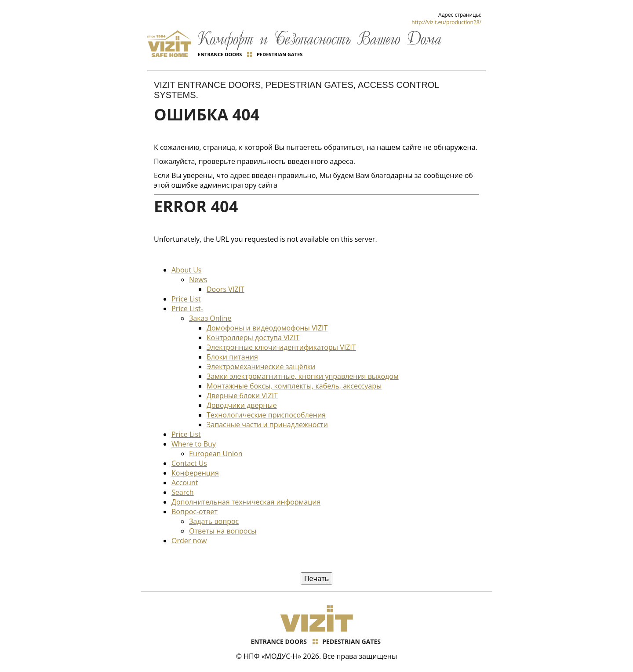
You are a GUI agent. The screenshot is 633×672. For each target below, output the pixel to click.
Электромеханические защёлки (261, 367)
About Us (187, 270)
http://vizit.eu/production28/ (446, 22)
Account (185, 483)
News (198, 280)
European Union (216, 454)
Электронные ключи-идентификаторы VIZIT (281, 347)
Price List (186, 299)
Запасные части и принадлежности (267, 425)
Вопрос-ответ (195, 512)
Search (183, 492)
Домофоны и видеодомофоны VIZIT (267, 328)
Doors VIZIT (226, 289)
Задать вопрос (214, 521)
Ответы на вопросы (223, 531)
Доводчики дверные (242, 405)
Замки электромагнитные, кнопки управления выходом (303, 376)
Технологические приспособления (266, 415)
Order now (189, 541)
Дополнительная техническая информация (246, 502)
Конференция (195, 473)
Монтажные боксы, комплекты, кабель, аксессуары (294, 386)
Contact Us (189, 463)
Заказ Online (210, 318)
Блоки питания (232, 357)
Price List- (187, 309)
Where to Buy (194, 444)
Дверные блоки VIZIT (242, 396)
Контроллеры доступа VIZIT (253, 338)
